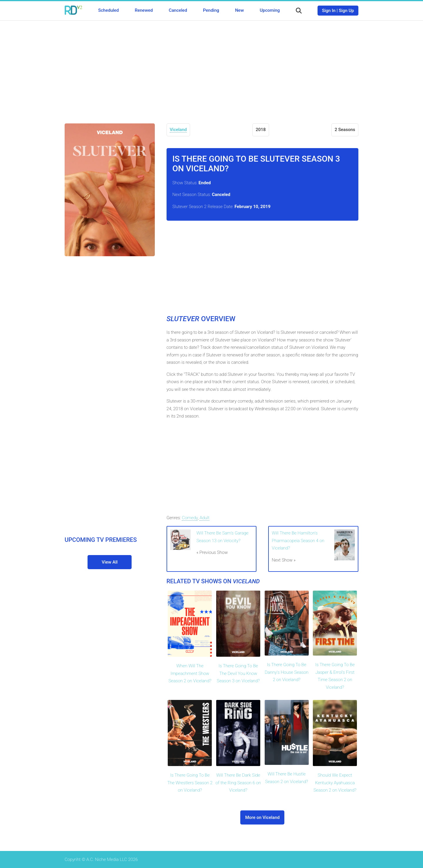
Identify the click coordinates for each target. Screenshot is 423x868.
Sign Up (346, 11)
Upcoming (270, 10)
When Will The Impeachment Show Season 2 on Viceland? (190, 673)
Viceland (178, 130)
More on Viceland (262, 817)
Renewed (144, 10)
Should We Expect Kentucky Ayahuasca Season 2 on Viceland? (335, 783)
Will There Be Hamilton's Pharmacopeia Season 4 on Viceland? (298, 541)
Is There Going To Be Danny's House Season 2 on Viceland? (287, 672)
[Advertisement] (211, 68)
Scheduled (108, 10)
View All (110, 562)
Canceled (178, 10)
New (239, 10)
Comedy (190, 518)
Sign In (329, 11)
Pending (211, 10)
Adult (204, 518)
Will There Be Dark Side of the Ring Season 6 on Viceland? (238, 783)
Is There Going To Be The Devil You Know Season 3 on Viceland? (238, 673)
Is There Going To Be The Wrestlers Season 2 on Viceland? (190, 783)
